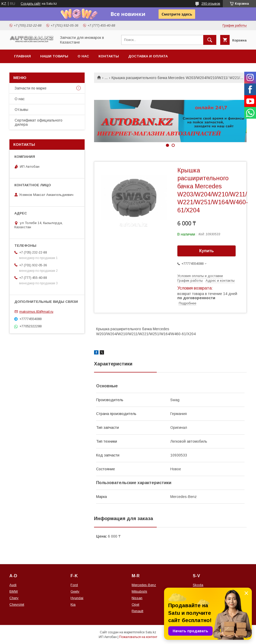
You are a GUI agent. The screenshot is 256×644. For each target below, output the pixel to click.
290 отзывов (211, 4)
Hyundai (77, 598)
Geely (75, 591)
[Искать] (210, 40)
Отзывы (21, 110)
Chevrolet (17, 604)
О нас (83, 56)
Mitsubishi (139, 591)
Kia (73, 604)
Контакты (109, 56)
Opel (135, 604)
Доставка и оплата (148, 56)
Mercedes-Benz (144, 585)
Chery (14, 598)
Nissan (137, 598)
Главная (22, 56)
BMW (14, 591)
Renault (137, 611)
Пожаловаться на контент (138, 637)
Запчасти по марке (31, 88)
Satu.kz (151, 632)
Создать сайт (31, 4)
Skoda (198, 585)
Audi (13, 585)
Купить (207, 251)
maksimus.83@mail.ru (36, 312)
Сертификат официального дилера (39, 122)
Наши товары (54, 56)
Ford (74, 585)
